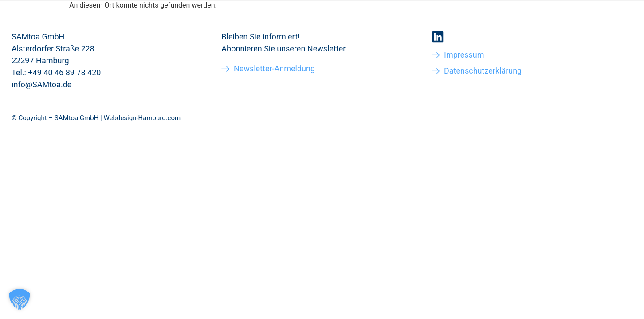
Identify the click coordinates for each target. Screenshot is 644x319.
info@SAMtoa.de (41, 84)
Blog (545, 26)
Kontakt (581, 26)
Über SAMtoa (499, 26)
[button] (20, 300)
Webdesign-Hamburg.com (142, 118)
